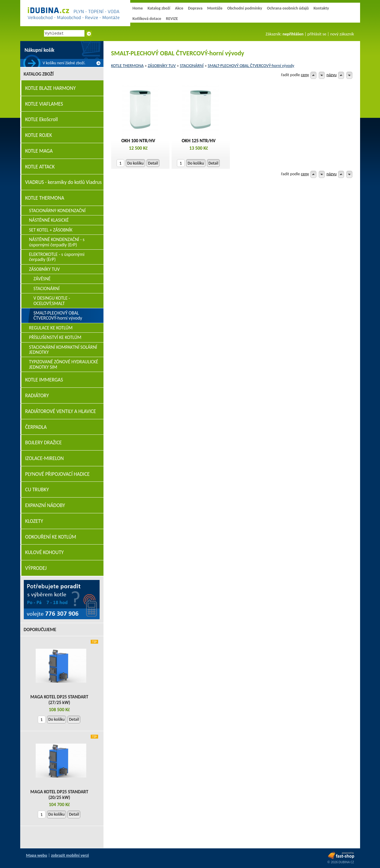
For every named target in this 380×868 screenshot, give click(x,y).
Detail (153, 163)
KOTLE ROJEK (39, 135)
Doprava (195, 8)
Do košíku (135, 163)
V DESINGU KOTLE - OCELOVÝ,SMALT (52, 301)
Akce (179, 8)
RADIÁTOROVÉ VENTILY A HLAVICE (61, 411)
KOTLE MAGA (39, 151)
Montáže (215, 8)
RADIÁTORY (37, 396)
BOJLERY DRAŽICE (44, 443)
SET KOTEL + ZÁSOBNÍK (51, 230)
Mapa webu (37, 855)
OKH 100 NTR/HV (138, 141)
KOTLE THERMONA (128, 65)
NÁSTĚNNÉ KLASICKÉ (49, 220)
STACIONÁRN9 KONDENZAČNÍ (57, 211)
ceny (305, 75)
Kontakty (321, 8)
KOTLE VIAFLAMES (44, 104)
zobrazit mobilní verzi (70, 855)
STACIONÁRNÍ (192, 65)
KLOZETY (34, 521)
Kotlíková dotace (147, 19)
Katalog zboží (159, 8)
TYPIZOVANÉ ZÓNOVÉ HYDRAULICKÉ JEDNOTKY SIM (64, 364)
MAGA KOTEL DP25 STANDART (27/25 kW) (59, 700)
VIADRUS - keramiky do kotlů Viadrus (64, 182)
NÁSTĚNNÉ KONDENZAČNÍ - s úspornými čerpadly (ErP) (57, 242)
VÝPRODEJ (36, 568)
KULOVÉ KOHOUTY (45, 552)
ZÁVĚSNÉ (42, 279)
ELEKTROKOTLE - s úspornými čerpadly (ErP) (57, 257)
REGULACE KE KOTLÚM (51, 328)
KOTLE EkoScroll (42, 119)
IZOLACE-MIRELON (45, 458)
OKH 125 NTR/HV (199, 141)
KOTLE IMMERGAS (44, 380)
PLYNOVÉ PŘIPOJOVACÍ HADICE (58, 474)
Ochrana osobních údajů (288, 8)
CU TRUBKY (37, 490)
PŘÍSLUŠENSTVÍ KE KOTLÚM (55, 337)
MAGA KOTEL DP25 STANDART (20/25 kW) (59, 795)
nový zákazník (342, 34)
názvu (332, 75)
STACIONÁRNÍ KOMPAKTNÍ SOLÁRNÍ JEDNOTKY (63, 350)
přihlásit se (317, 34)
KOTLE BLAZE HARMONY (51, 88)
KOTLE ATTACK (40, 167)
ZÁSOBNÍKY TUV (162, 65)
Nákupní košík (40, 50)
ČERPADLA (36, 427)
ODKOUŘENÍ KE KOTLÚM (51, 537)
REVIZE (172, 19)
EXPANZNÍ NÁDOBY (45, 505)
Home (138, 8)
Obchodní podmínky (245, 8)
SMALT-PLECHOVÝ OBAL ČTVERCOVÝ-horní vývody (251, 65)
